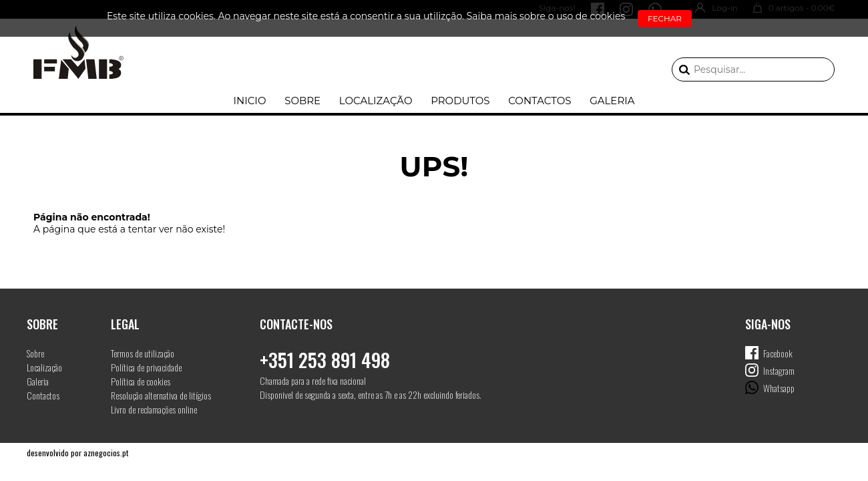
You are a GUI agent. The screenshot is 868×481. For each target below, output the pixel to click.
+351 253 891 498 (325, 360)
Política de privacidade (146, 367)
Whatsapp (779, 388)
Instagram (779, 370)
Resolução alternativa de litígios (161, 395)
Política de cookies (141, 381)
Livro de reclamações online (154, 409)
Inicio (249, 101)
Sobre (302, 101)
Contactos (539, 101)
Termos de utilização (143, 353)
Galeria (612, 101)
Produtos (460, 101)
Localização (376, 101)
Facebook (778, 353)
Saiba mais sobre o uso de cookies (546, 16)
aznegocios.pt (106, 453)
